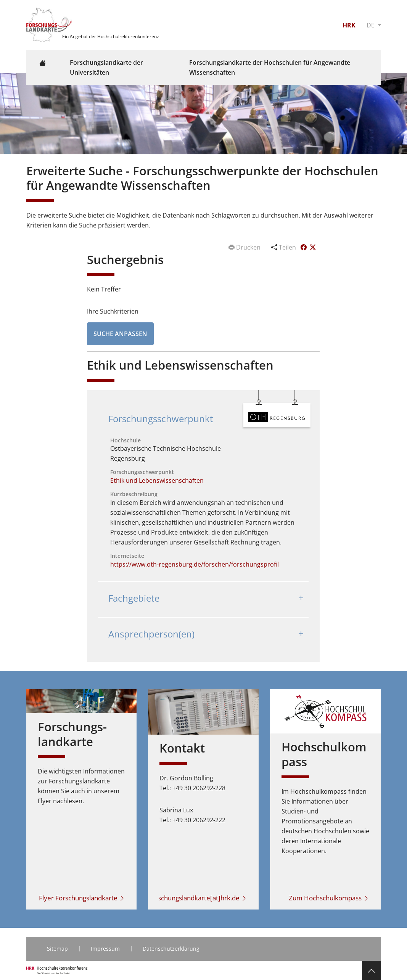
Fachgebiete (134, 598)
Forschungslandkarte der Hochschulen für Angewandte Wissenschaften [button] (270, 67)
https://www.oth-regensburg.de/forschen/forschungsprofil (195, 564)
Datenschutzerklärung (171, 949)
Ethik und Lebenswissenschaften (157, 480)
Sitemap (57, 949)
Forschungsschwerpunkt (161, 419)
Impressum (105, 949)
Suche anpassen (120, 334)
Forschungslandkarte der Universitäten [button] (106, 67)
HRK (349, 25)
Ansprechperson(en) (151, 634)
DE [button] (371, 25)
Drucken (245, 247)
